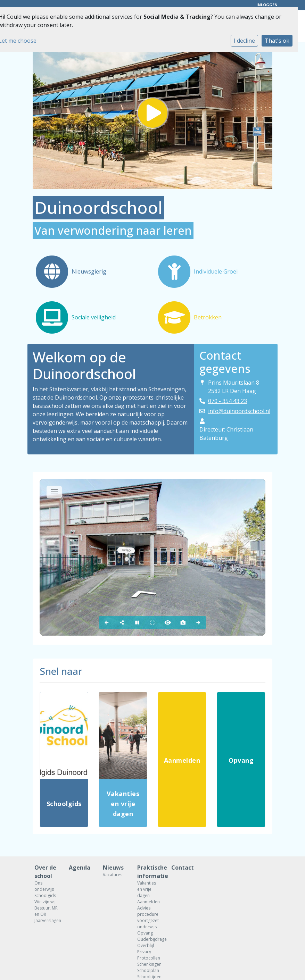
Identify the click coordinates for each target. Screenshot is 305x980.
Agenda (80, 868)
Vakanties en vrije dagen (147, 889)
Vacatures (113, 875)
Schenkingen (149, 964)
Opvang (145, 933)
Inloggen (267, 5)
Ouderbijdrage (149, 939)
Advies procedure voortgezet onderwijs (148, 917)
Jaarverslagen (46, 920)
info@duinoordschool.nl (239, 411)
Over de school (45, 872)
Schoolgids (45, 895)
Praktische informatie (149, 872)
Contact (183, 868)
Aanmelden (149, 902)
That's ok (277, 41)
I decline (244, 41)
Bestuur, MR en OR (46, 911)
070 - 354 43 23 (228, 401)
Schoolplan (148, 970)
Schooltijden (149, 977)
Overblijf (146, 945)
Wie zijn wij (45, 902)
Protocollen (149, 958)
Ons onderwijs (44, 886)
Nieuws (113, 868)
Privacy (144, 952)
